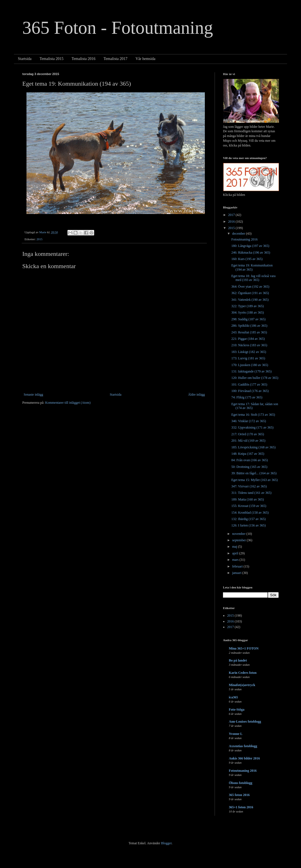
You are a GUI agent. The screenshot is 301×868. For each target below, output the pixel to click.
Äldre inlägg (196, 395)
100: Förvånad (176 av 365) (250, 391)
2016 (232, 222)
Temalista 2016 (84, 59)
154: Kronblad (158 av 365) (250, 513)
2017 (232, 215)
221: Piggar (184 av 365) (248, 339)
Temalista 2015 (52, 59)
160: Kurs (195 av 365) (247, 259)
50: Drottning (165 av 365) (249, 467)
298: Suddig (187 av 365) (248, 319)
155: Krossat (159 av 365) (249, 506)
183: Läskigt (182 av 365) (249, 352)
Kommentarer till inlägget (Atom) (68, 403)
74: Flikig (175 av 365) (247, 397)
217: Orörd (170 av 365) (248, 434)
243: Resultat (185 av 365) (249, 332)
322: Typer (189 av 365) (247, 306)
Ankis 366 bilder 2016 (244, 758)
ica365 (233, 697)
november (239, 534)
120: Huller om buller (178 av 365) (255, 378)
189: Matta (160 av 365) (248, 499)
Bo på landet (238, 660)
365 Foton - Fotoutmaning (118, 28)
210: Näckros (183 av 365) (249, 345)
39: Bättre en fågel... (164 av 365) (254, 473)
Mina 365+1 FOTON (244, 648)
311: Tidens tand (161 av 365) (251, 493)
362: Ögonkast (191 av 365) (250, 293)
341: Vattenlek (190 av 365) (250, 300)
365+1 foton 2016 (241, 807)
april (236, 553)
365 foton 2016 (239, 795)
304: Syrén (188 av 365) (248, 312)
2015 (40, 239)
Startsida (25, 59)
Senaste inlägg (33, 395)
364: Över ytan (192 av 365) (250, 287)
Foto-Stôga (237, 710)
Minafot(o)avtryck (242, 685)
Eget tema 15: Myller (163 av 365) (255, 480)
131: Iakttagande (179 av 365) (252, 371)
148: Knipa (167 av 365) (248, 454)
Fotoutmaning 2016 (244, 239)
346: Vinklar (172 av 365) (249, 421)
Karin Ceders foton (243, 673)
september (239, 540)
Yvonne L (236, 734)
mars (236, 560)
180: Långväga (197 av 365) (250, 246)
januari (237, 573)
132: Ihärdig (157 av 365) (248, 519)
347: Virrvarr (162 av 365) (249, 486)
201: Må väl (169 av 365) (248, 441)
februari (238, 566)
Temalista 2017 (115, 59)
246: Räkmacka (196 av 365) (251, 253)
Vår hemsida (145, 59)
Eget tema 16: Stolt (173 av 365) (253, 415)
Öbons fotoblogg (241, 783)
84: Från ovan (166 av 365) (250, 460)
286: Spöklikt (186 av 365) (249, 326)
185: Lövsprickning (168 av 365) (253, 447)
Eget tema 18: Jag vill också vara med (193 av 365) (253, 278)
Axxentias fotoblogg (243, 746)
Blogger (166, 843)
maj (235, 547)
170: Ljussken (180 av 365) (250, 365)
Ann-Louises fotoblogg (245, 722)
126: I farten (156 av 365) (249, 525)
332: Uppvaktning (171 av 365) (252, 427)
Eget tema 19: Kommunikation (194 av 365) (252, 267)
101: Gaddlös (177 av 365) (249, 384)
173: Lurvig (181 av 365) (248, 358)
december (239, 234)
